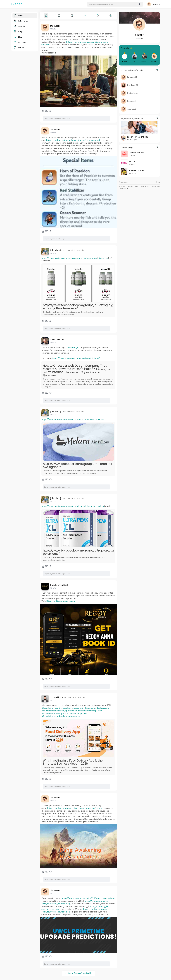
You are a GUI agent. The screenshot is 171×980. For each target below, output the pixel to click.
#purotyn (103, 258)
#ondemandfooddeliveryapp (55, 711)
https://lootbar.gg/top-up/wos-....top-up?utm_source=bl (74, 140)
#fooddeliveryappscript (70, 708)
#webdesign (72, 347)
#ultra (101, 506)
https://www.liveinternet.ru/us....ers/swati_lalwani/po (77, 358)
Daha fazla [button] (123, 188)
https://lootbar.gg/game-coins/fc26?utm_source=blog (88, 898)
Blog (137, 187)
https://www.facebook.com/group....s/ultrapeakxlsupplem (69, 506)
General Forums (136, 153)
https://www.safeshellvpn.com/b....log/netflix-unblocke (75, 43)
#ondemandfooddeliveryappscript (86, 711)
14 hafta (53, 29)
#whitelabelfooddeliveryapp (95, 708)
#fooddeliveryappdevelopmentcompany (61, 716)
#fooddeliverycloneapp (53, 713)
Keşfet (130, 187)
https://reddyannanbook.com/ (61, 601)
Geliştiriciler (156, 187)
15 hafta (53, 253)
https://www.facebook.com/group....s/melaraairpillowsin (68, 419)
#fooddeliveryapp (50, 708)
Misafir (139, 35)
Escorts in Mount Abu (138, 137)
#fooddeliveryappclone (75, 713)
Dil (158, 182)
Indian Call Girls (136, 170)
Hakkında (122, 187)
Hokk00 (132, 162)
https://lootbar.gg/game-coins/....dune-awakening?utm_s (75, 808)
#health (100, 419)
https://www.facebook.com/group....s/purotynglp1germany (69, 258)
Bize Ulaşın (145, 187)
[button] (115, 4)
